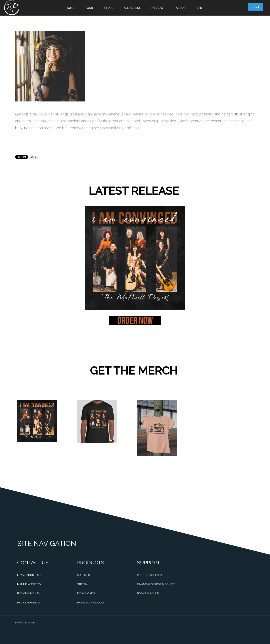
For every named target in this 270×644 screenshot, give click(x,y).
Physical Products (91, 603)
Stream (82, 584)
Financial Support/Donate (156, 584)
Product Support (150, 575)
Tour (89, 8)
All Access (132, 8)
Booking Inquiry (29, 593)
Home (70, 8)
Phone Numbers (28, 603)
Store (108, 8)
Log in (258, 7)
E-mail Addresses (30, 575)
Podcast (158, 8)
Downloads (86, 593)
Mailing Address (29, 584)
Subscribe (84, 575)
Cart (200, 8)
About (181, 8)
